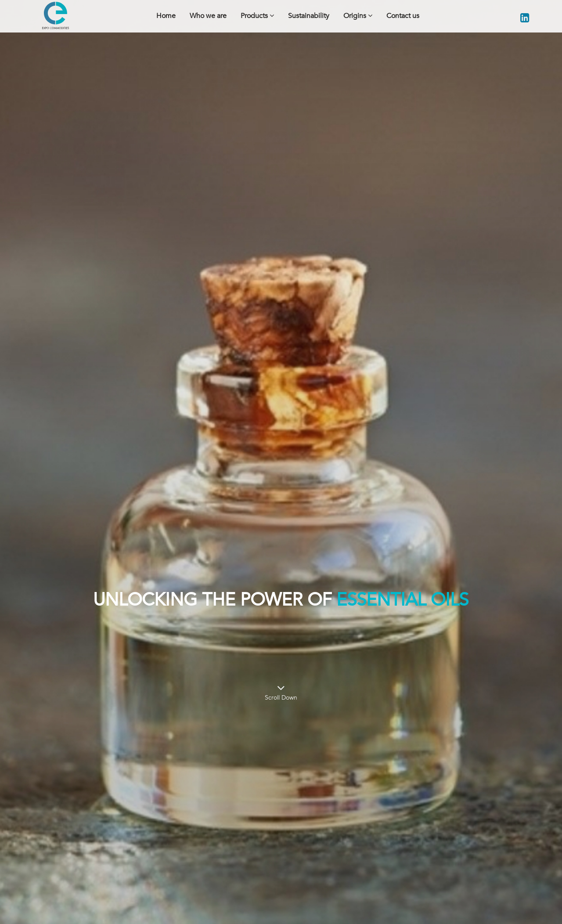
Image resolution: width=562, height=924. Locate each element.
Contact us (403, 16)
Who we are (208, 16)
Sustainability (309, 16)
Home (166, 16)
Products (257, 16)
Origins (358, 16)
